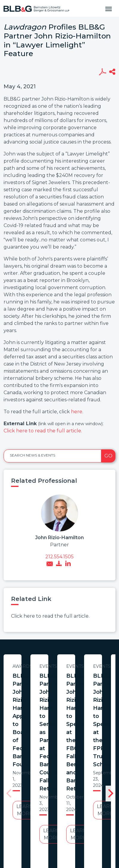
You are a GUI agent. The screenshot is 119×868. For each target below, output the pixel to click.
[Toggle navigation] (109, 8)
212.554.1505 (59, 557)
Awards (58, 666)
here (77, 412)
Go (108, 456)
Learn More (58, 721)
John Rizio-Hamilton (59, 538)
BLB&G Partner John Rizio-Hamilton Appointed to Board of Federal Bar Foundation (58, 684)
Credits (41, 819)
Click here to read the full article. (43, 431)
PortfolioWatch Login (79, 819)
